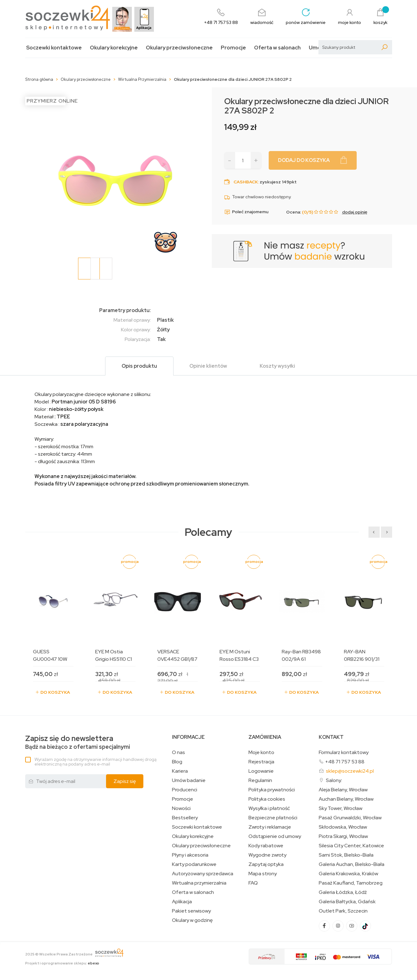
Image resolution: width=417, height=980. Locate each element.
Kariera (180, 771)
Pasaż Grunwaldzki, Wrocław (350, 818)
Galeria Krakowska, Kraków (348, 874)
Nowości (181, 808)
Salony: (334, 780)
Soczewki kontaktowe (54, 48)
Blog (177, 762)
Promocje (233, 48)
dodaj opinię (355, 212)
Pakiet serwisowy (191, 911)
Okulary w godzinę (192, 920)
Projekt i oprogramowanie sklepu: (62, 963)
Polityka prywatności (272, 790)
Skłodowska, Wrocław (343, 827)
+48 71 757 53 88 (345, 762)
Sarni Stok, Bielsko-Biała (346, 855)
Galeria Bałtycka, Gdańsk (347, 902)
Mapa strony (263, 874)
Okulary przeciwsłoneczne (179, 48)
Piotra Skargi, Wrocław (343, 836)
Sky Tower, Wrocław (341, 808)
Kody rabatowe (266, 846)
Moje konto (261, 752)
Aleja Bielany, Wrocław (343, 790)
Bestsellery (185, 818)
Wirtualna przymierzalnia (199, 883)
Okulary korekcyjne (114, 48)
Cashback (246, 182)
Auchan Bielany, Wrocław (346, 799)
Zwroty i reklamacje (270, 827)
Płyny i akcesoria (190, 855)
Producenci (185, 790)
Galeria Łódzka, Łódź (343, 892)
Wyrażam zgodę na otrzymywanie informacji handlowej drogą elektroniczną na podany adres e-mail (95, 762)
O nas (178, 752)
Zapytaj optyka (266, 864)
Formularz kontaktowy (344, 752)
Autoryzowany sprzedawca (203, 874)
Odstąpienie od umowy (275, 836)
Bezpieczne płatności (273, 818)
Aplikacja (182, 902)
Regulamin (260, 780)
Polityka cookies (267, 799)
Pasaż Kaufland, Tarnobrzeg (351, 883)
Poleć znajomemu (246, 212)
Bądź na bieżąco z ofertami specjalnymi (78, 742)
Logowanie (261, 771)
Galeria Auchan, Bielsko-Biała (352, 864)
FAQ (253, 883)
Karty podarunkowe (194, 864)
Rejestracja (261, 762)
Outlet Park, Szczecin (343, 911)
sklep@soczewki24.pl (350, 771)
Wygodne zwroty (267, 855)
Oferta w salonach (277, 48)
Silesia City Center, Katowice (351, 846)
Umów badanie (189, 780)
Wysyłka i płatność (269, 808)
